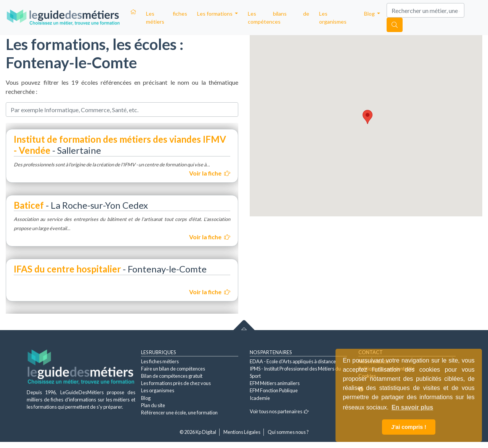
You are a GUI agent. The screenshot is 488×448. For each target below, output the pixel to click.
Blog (146, 398)
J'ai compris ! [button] (409, 427)
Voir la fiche (210, 173)
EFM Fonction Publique (274, 390)
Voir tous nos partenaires (279, 411)
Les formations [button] (215, 14)
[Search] (425, 10)
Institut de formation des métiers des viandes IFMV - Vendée (120, 145)
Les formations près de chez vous (176, 383)
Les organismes (333, 18)
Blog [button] (370, 14)
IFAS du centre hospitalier (67, 269)
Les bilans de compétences (279, 18)
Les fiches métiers (167, 18)
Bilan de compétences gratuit (172, 376)
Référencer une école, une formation (179, 413)
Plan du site (153, 405)
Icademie (260, 398)
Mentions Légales (242, 432)
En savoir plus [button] (412, 407)
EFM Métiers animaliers (275, 383)
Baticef (29, 205)
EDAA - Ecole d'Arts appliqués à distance (293, 361)
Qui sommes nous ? (288, 432)
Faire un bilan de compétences (173, 369)
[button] (368, 117)
